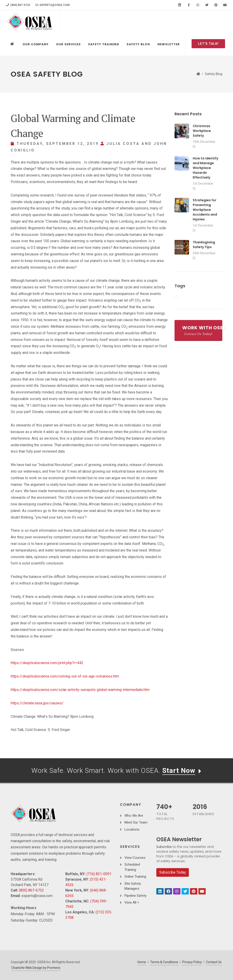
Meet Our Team (136, 822)
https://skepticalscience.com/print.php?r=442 (47, 663)
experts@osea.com (53, 5)
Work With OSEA (202, 330)
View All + (132, 902)
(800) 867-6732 (18, 5)
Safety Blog (214, 74)
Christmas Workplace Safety (202, 131)
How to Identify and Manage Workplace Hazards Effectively (205, 168)
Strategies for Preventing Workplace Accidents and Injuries (205, 210)
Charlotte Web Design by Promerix (36, 968)
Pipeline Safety (135, 896)
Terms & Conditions (164, 962)
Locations (132, 829)
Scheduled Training (132, 867)
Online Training (135, 877)
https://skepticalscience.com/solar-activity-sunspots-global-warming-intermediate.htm (80, 690)
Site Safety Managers (133, 886)
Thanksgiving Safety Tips (204, 245)
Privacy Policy (192, 962)
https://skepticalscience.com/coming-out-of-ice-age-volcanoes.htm (65, 676)
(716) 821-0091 (99, 874)
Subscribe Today (173, 872)
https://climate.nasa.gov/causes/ (37, 703)
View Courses (135, 858)
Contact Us (214, 962)
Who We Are (134, 816)
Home (142, 962)
